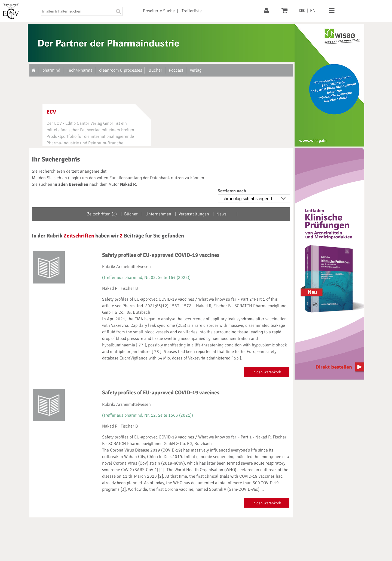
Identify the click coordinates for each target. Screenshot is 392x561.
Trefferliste (192, 11)
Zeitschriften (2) (102, 214)
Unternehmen (158, 214)
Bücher (131, 214)
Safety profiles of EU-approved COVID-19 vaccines (161, 255)
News (221, 214)
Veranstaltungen (194, 214)
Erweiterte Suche (159, 11)
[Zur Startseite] (34, 70)
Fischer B (129, 288)
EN (313, 11)
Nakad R (110, 288)
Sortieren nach (232, 191)
